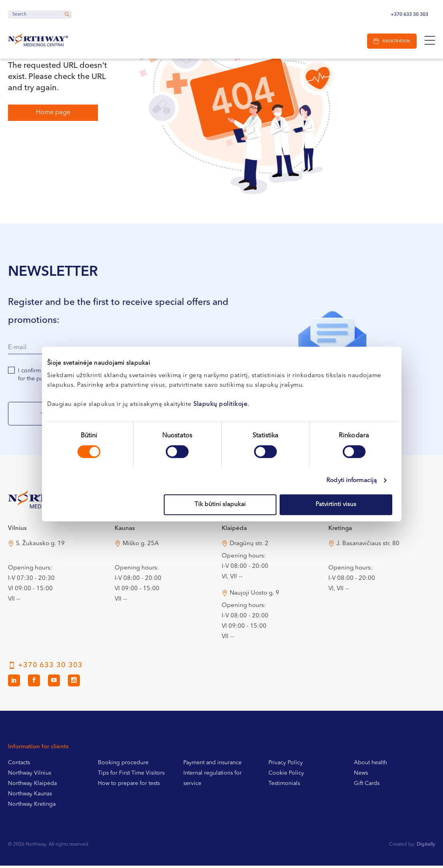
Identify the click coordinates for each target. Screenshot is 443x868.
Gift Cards (367, 786)
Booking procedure (123, 765)
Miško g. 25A (141, 546)
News (361, 775)
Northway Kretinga (32, 807)
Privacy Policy (286, 765)
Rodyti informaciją (352, 480)
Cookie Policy (286, 775)
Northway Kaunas (30, 796)
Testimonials (284, 786)
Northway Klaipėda (32, 786)
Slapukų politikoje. (221, 404)
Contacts (19, 765)
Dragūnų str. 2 (249, 546)
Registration (395, 41)
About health (370, 765)
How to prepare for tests (129, 786)
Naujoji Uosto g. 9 (254, 596)
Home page (53, 113)
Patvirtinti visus (336, 505)
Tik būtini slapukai (220, 505)
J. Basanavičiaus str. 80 (368, 546)
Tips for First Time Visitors (131, 775)
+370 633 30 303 (409, 15)
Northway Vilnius (30, 775)
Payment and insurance (213, 765)
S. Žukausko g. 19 (40, 546)
